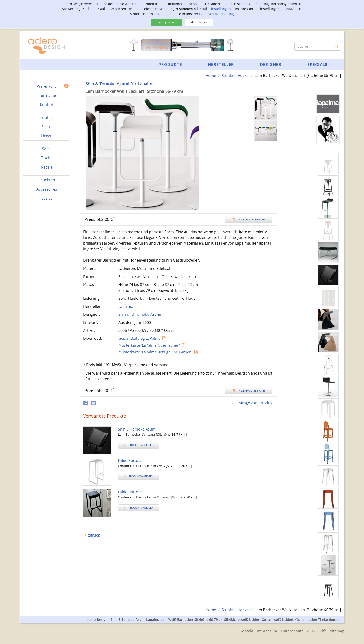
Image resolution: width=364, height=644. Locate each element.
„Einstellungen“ (220, 9)
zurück (94, 535)
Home (211, 76)
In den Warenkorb (249, 219)
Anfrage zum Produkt (255, 403)
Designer (271, 64)
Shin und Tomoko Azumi (140, 314)
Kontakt (242, 631)
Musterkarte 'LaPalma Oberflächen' (149, 345)
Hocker (244, 76)
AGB (309, 631)
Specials (318, 64)
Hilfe (322, 631)
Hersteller (221, 64)
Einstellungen (199, 22)
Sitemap (337, 631)
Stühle (227, 76)
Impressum (264, 631)
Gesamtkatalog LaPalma (140, 338)
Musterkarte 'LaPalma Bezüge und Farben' (155, 352)
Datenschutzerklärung (216, 14)
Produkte (170, 64)
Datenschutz (290, 631)
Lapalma (126, 306)
